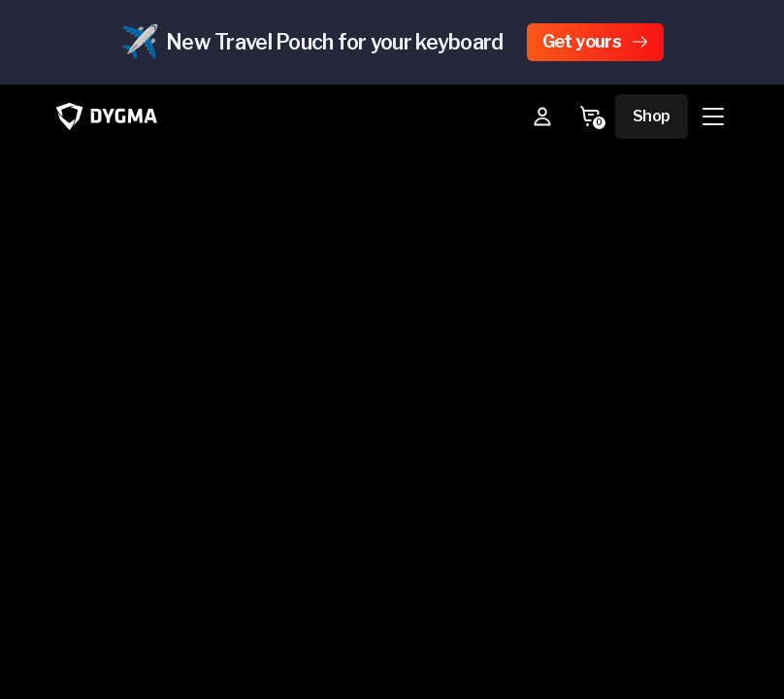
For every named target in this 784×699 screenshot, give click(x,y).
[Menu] (713, 116)
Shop (652, 116)
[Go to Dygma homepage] (106, 116)
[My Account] (542, 116)
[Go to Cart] (590, 116)
